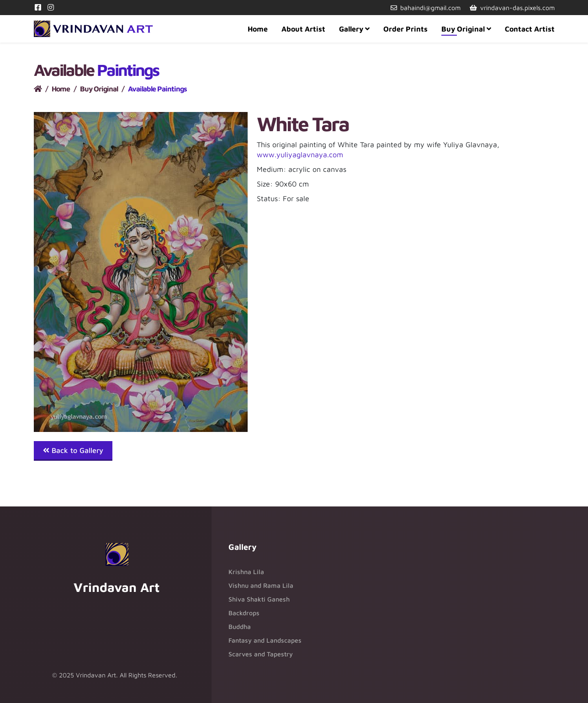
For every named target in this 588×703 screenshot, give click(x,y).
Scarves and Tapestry (261, 654)
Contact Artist (530, 29)
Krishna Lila (246, 572)
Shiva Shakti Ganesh (259, 599)
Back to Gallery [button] (73, 450)
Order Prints (405, 29)
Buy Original (463, 29)
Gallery (351, 29)
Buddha (240, 626)
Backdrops (244, 613)
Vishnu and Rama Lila (261, 585)
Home (258, 29)
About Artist (303, 29)
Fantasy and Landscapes (265, 640)
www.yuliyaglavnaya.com (300, 154)
